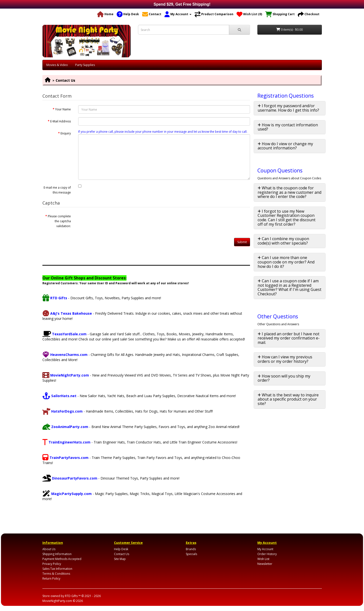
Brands (191, 549)
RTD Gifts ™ (73, 596)
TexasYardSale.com (64, 334)
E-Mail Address (61, 121)
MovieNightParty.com (66, 375)
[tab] (290, 108)
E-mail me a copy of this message (57, 190)
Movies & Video (57, 65)
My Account (265, 549)
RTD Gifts (55, 298)
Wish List (263, 559)
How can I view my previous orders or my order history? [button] (285, 359)
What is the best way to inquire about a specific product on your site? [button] (288, 399)
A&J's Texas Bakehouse (67, 313)
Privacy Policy (52, 564)
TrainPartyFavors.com (65, 458)
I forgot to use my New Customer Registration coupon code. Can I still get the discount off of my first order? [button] (287, 218)
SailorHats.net (59, 396)
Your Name (63, 109)
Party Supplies (85, 65)
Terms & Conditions (56, 574)
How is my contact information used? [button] (288, 127)
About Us (49, 549)
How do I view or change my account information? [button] (285, 146)
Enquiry (66, 133)
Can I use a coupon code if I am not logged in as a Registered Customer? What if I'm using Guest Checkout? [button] (289, 287)
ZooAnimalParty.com (65, 427)
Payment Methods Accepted (62, 559)
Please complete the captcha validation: (59, 221)
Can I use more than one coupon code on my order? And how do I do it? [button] (286, 262)
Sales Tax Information (57, 569)
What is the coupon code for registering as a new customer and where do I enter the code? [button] (289, 192)
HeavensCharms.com (65, 355)
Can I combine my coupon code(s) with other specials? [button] (283, 241)
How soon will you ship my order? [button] (284, 378)
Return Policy (51, 578)
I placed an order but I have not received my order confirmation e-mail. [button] (289, 338)
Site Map (120, 559)
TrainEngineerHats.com (66, 442)
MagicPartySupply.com (67, 494)
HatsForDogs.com (63, 411)
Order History (267, 554)
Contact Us (65, 80)
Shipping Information (57, 554)
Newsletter (265, 564)
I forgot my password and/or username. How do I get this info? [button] (288, 108)
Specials (191, 554)
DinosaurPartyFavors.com (70, 478)
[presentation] (115, 222)
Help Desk (121, 549)
